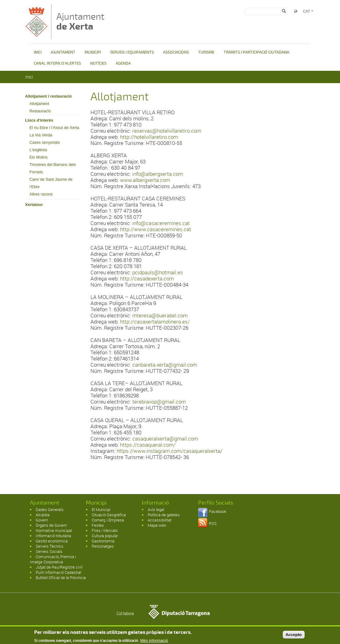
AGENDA (123, 63)
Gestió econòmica (52, 541)
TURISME (206, 52)
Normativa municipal (54, 530)
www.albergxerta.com (145, 180)
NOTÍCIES (98, 63)
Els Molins (39, 157)
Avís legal (156, 509)
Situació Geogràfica (109, 515)
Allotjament (39, 104)
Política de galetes (164, 515)
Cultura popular (105, 536)
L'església (38, 150)
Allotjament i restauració (49, 96)
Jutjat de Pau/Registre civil (59, 567)
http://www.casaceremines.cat (156, 229)
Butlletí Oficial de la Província (61, 578)
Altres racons (41, 194)
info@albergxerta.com (158, 174)
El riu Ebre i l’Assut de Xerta (54, 128)
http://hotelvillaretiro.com (149, 137)
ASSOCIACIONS (176, 52)
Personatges (103, 546)
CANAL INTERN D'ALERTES (57, 63)
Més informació (154, 641)
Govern (42, 520)
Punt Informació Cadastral (58, 572)
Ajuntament (80, 21)
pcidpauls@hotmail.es (158, 272)
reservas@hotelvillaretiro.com (167, 131)
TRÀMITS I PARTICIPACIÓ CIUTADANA (256, 52)
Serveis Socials (49, 551)
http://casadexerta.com (147, 278)
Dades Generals (50, 509)
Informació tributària (53, 536)
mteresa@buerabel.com (160, 315)
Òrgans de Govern (51, 525)
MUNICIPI (93, 52)
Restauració (40, 111)
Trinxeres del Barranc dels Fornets (53, 168)
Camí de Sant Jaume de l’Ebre (51, 183)
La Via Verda (41, 135)
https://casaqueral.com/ (148, 445)
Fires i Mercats (105, 530)
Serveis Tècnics (50, 546)
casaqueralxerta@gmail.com (165, 439)
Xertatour (34, 205)
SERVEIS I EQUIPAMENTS (132, 52)
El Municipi (101, 509)
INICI (38, 52)
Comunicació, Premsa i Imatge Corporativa (53, 559)
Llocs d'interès (39, 120)
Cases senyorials (45, 142)
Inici (29, 77)
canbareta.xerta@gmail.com (165, 365)
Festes (98, 525)
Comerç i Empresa (108, 520)
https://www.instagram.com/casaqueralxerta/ (170, 451)
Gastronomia (103, 541)
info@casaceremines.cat (161, 223)
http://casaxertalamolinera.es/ (155, 322)
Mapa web (157, 525)
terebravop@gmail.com (159, 402)
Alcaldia (43, 515)
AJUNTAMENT (63, 52)
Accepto (294, 636)
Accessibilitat (160, 520)
